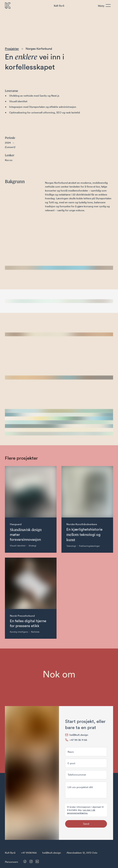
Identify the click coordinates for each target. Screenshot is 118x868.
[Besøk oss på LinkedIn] (37, 861)
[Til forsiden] (8, 6)
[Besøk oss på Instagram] (31, 861)
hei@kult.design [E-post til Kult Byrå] (52, 853)
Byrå (59, 5)
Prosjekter (12, 49)
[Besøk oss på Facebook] (25, 861)
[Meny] (104, 6)
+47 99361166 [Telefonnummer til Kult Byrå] (29, 853)
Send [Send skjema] (86, 824)
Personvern (12, 862)
